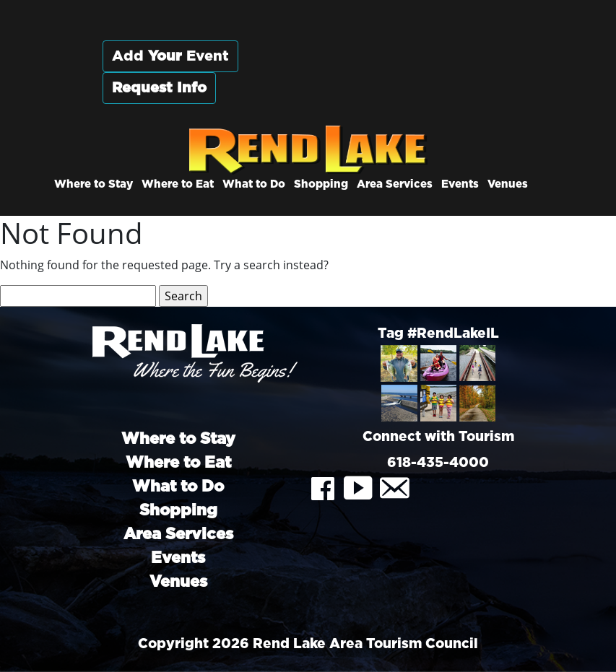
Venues (508, 184)
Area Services (395, 184)
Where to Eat (178, 184)
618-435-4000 (438, 463)
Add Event (170, 56)
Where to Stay (94, 184)
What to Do (254, 184)
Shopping (321, 184)
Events (460, 184)
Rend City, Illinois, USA (417, 71)
